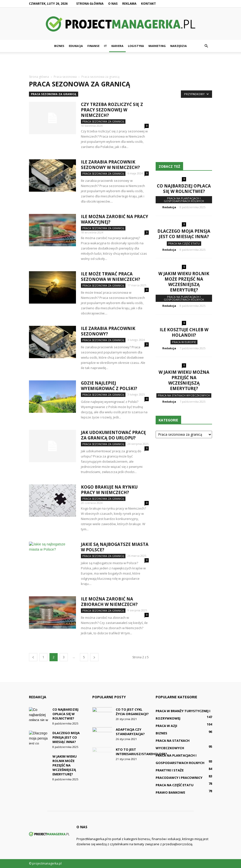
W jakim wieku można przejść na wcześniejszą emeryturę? (184, 380)
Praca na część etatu (184, 243)
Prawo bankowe (170, 792)
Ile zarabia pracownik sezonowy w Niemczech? (110, 165)
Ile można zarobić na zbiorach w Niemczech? (109, 602)
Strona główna (90, 4)
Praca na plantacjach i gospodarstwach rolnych (184, 200)
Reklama (129, 4)
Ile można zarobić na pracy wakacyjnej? (115, 219)
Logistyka (136, 46)
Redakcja (169, 207)
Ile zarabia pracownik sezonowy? (108, 331)
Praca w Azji (166, 726)
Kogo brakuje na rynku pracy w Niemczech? (109, 490)
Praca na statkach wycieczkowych (184, 395)
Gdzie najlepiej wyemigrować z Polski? (109, 386)
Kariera (117, 46)
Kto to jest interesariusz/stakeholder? (141, 752)
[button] (206, 46)
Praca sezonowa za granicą (54, 94)
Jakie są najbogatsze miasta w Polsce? (115, 547)
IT (105, 46)
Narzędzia (179, 46)
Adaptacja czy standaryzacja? (130, 732)
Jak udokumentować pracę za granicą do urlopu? (113, 435)
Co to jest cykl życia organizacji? (132, 712)
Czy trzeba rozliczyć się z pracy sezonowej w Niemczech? (112, 110)
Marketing (157, 46)
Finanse (93, 46)
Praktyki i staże (170, 770)
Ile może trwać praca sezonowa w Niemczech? (110, 277)
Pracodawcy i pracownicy (179, 778)
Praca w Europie (184, 342)
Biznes (59, 46)
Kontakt (148, 4)
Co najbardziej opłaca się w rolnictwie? (184, 189)
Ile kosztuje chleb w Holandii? (184, 332)
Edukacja (76, 46)
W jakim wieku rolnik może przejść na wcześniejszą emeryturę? (184, 282)
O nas (113, 4)
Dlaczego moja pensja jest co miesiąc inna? (184, 234)
